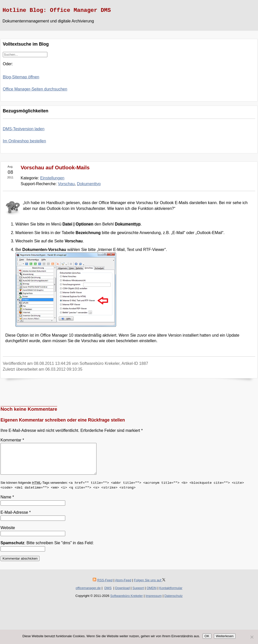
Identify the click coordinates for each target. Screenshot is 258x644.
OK (207, 636)
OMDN (152, 594)
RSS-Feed (105, 586)
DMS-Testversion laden (24, 129)
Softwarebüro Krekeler (127, 602)
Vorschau (66, 184)
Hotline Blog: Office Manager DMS (57, 10)
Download (122, 594)
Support (138, 594)
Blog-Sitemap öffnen (21, 77)
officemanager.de (88, 594)
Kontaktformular (171, 594)
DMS (108, 594)
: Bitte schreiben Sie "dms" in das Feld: (47, 549)
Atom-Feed (123, 586)
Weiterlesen (225, 636)
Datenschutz (173, 602)
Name (7, 503)
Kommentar (12, 440)
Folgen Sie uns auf (150, 586)
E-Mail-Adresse (16, 518)
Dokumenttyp (89, 184)
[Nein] (252, 637)
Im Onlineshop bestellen (24, 141)
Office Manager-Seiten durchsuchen (35, 89)
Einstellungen (52, 178)
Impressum (154, 602)
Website (8, 534)
